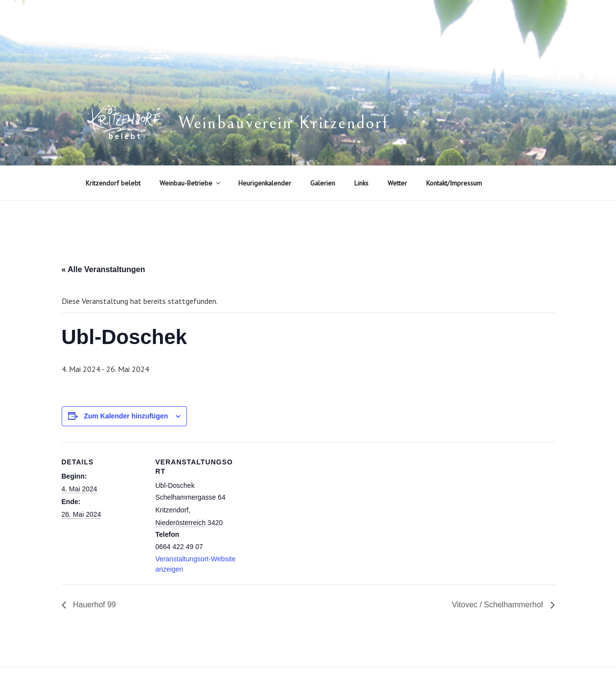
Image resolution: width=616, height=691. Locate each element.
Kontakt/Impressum (454, 183)
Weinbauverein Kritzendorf (283, 123)
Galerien (323, 183)
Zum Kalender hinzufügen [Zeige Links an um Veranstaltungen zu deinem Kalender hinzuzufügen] (126, 416)
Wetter (397, 183)
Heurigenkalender (265, 183)
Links (361, 183)
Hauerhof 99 (94, 605)
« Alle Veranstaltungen (103, 269)
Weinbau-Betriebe (191, 183)
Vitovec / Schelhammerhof (499, 605)
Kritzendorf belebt (113, 183)
